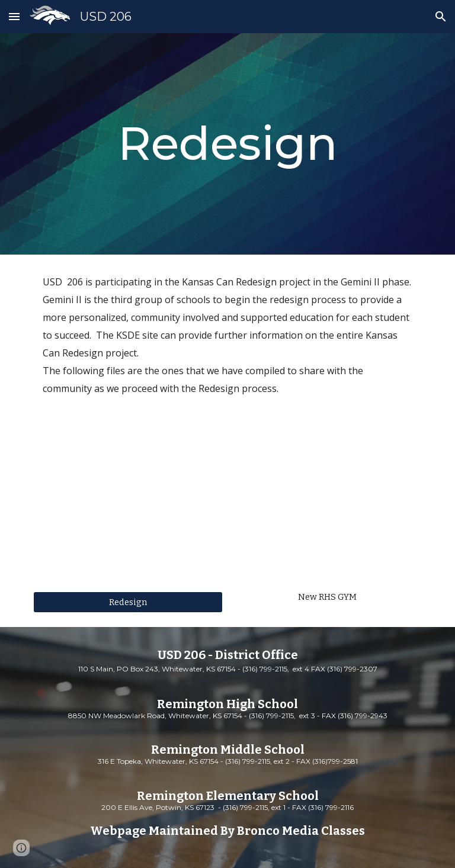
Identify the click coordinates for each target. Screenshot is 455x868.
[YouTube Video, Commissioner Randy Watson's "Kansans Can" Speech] (128, 518)
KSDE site (137, 335)
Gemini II (360, 282)
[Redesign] (128, 602)
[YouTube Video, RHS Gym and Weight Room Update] (327, 518)
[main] (227, 144)
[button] (14, 16)
